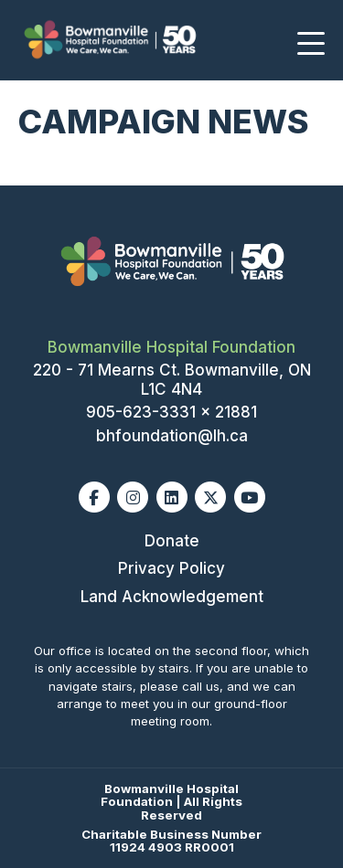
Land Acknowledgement (172, 597)
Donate (172, 541)
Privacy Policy (171, 568)
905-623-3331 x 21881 (171, 412)
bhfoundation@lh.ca (172, 436)
